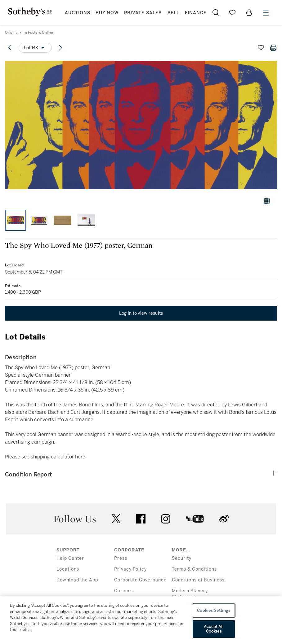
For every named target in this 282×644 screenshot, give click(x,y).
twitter (116, 519)
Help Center (70, 558)
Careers (123, 591)
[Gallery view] (267, 201)
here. (81, 457)
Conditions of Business (198, 580)
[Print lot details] (273, 48)
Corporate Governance (140, 580)
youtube (195, 519)
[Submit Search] (216, 12)
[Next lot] (60, 48)
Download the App (77, 580)
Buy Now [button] (107, 13)
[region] (141, 620)
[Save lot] (261, 48)
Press (121, 558)
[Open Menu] (266, 13)
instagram (166, 519)
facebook (141, 519)
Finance (196, 13)
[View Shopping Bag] (249, 12)
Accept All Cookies (214, 629)
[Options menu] (35, 48)
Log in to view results (141, 313)
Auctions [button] (78, 13)
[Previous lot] (10, 48)
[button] (141, 125)
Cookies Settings (214, 610)
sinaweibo (224, 519)
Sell (173, 13)
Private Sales (143, 13)
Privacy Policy (130, 569)
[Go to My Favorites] (232, 12)
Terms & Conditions (194, 569)
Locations (68, 569)
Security (182, 558)
